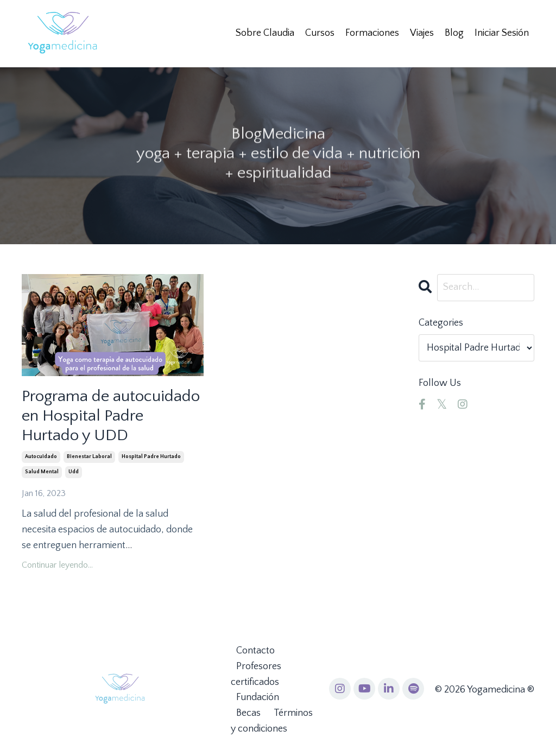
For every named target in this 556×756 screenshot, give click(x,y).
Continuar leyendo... (57, 565)
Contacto (255, 651)
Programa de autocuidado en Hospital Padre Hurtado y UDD (111, 416)
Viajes (422, 33)
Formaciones (372, 33)
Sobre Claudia (265, 33)
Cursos (320, 33)
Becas (248, 713)
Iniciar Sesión (502, 33)
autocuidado (41, 457)
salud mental (42, 472)
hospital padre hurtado (151, 457)
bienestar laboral (89, 457)
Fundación (258, 697)
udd (74, 472)
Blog (454, 33)
